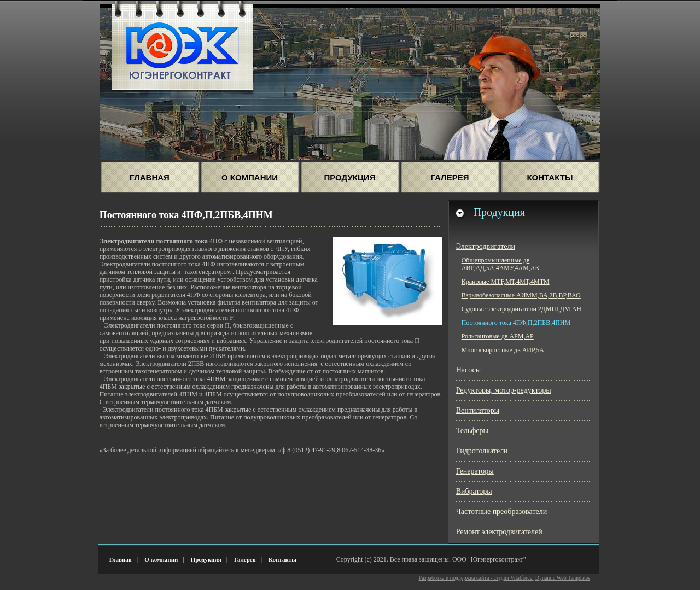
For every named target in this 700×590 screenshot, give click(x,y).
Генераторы (475, 471)
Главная (150, 177)
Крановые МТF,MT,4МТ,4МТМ (506, 282)
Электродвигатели (486, 246)
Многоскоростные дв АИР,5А (503, 350)
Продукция (350, 177)
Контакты (550, 177)
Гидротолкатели (482, 451)
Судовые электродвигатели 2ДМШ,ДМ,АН (521, 309)
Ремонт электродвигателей (499, 532)
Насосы (469, 370)
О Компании (250, 177)
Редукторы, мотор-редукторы (504, 390)
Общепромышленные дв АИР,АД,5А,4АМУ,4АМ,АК (501, 264)
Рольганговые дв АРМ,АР (498, 336)
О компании (161, 559)
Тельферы (472, 431)
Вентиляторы (478, 410)
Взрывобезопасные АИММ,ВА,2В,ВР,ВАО (521, 295)
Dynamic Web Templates (563, 578)
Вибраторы (474, 491)
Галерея (450, 177)
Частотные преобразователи (502, 512)
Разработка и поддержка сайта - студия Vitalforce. (476, 578)
